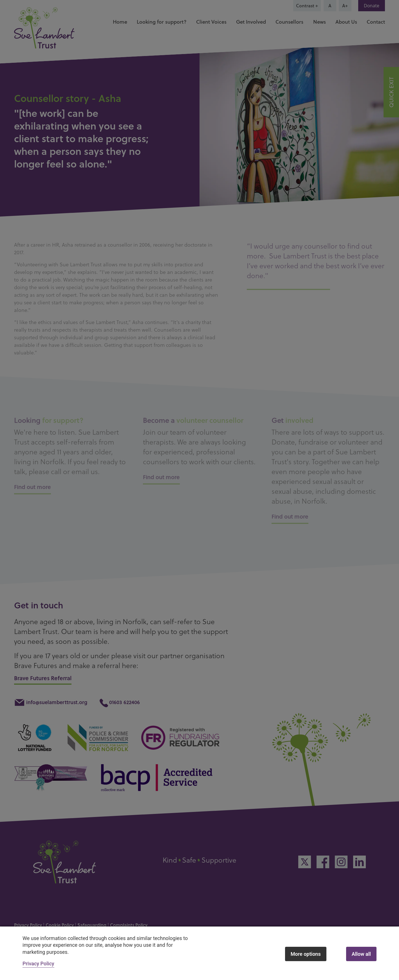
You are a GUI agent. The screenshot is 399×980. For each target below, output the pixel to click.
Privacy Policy (38, 964)
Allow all (361, 954)
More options (306, 954)
